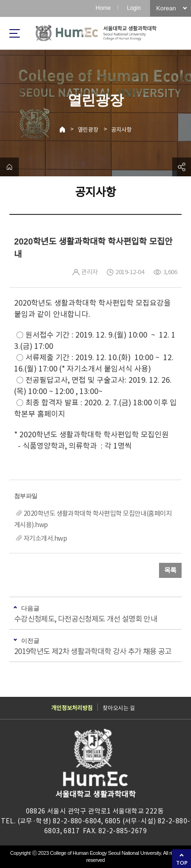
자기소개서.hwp (45, 538)
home (9, 167)
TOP (182, 863)
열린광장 (88, 130)
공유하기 (182, 167)
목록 (170, 570)
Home (103, 8)
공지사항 (121, 130)
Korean (166, 8)
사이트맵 (15, 33)
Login (134, 8)
